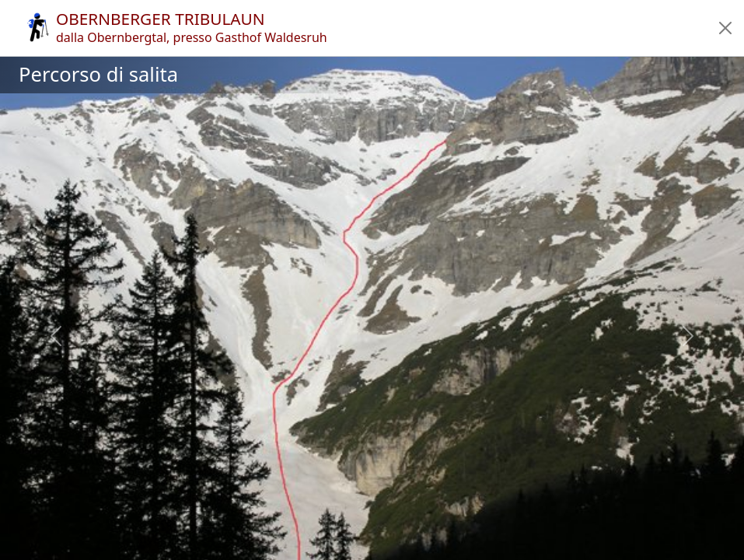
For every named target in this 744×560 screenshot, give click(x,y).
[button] (725, 28)
